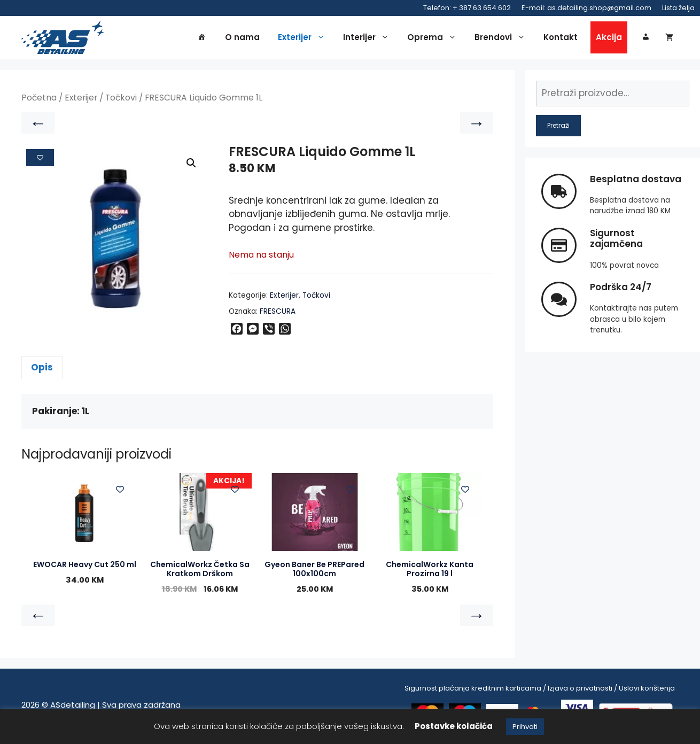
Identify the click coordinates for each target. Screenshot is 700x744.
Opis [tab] (42, 369)
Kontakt (561, 38)
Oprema (434, 38)
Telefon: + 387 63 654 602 (467, 8)
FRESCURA (278, 313)
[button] (191, 165)
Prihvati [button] (525, 727)
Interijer (369, 38)
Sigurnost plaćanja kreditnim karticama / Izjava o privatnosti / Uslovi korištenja (540, 690)
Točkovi (121, 100)
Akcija (609, 38)
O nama (242, 38)
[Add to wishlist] (40, 159)
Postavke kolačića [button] (454, 726)
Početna (39, 100)
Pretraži (558, 127)
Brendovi (503, 38)
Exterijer (304, 38)
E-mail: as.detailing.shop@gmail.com (586, 8)
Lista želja (678, 8)
